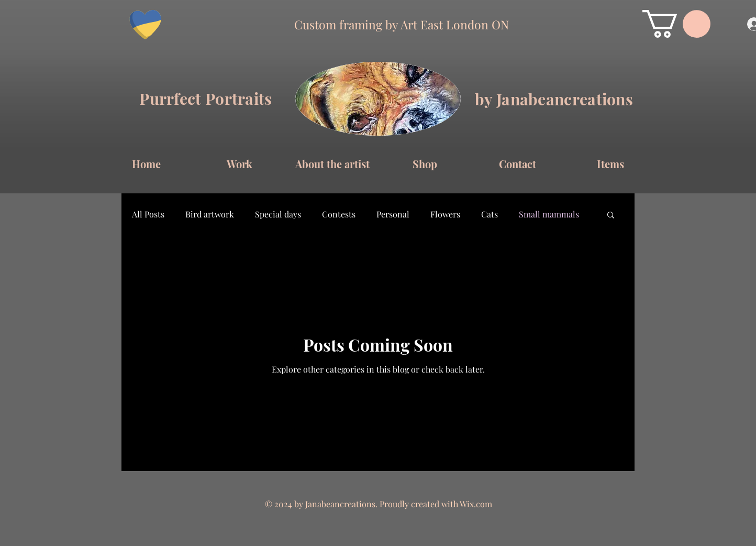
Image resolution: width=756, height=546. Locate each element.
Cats (490, 214)
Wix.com (476, 504)
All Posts (148, 214)
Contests (339, 214)
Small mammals (549, 214)
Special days (278, 214)
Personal (393, 214)
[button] (676, 24)
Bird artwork (210, 214)
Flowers (445, 214)
